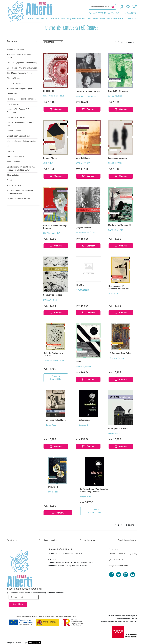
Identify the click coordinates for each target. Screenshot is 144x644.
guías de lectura (96, 19)
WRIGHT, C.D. (114, 294)
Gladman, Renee (85, 425)
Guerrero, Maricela (117, 358)
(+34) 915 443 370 (116, 560)
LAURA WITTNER (50, 300)
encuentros (42, 19)
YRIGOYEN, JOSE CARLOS (54, 360)
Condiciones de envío (127, 540)
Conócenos (12, 540)
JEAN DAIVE (48, 163)
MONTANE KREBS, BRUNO (86, 96)
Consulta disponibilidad (56, 378)
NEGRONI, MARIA (115, 163)
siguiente (130, 42)
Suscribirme (18, 604)
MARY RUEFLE (114, 434)
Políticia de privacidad (48, 540)
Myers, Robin (53, 492)
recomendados (115, 19)
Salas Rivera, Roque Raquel (54, 96)
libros (30, 19)
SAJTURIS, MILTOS (116, 230)
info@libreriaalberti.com (118, 566)
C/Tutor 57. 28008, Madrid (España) (123, 554)
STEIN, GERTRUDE (83, 163)
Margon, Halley (86, 497)
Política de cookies (88, 540)
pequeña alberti (76, 19)
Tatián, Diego (51, 425)
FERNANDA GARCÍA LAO (86, 233)
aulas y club (58, 19)
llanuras (131, 19)
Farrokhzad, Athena (83, 367)
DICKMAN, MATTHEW (52, 233)
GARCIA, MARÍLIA (115, 96)
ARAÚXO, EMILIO (82, 290)
